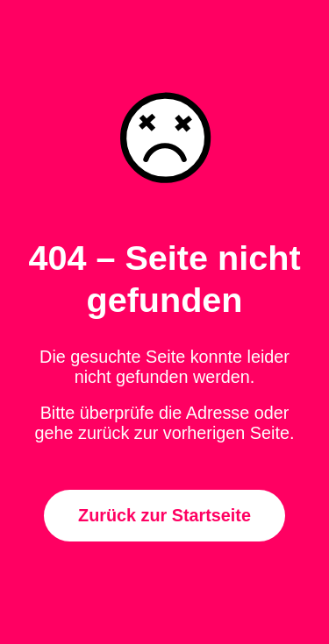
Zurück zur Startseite (164, 515)
